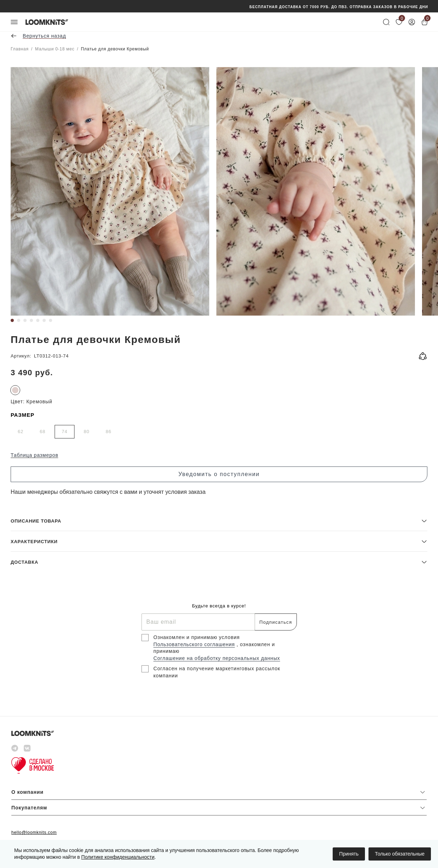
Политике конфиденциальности (118, 857)
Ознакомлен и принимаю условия (197, 637)
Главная (20, 49)
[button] (219, 521)
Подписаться (276, 622)
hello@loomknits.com (34, 832)
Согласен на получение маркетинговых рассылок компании (217, 672)
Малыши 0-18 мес (55, 49)
